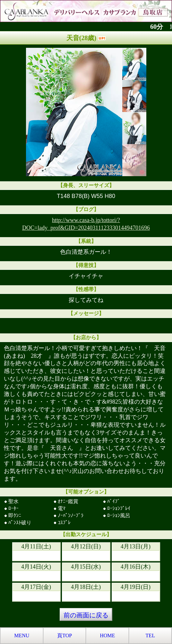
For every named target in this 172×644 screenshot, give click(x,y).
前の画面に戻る (86, 615)
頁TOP (64, 635)
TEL (150, 635)
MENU (22, 635)
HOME (107, 635)
